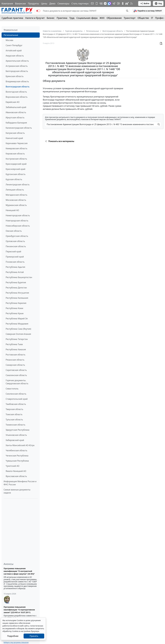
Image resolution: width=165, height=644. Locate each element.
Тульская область (14, 420)
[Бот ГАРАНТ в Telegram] (118, 3)
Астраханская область (17, 66)
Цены (44, 3)
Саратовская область (16, 370)
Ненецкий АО (12, 210)
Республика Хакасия (16, 349)
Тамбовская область (16, 404)
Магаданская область (16, 195)
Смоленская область (16, 394)
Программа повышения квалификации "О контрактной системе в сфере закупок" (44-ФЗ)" (19, 571)
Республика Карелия (16, 303)
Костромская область (16, 159)
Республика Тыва (14, 344)
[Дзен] (105, 3)
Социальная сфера (87, 18)
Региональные (11, 35)
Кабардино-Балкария (16, 123)
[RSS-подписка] (131, 3)
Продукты (33, 3)
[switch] (38, 11)
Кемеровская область (16, 148)
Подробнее (13, 636)
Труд (72, 18)
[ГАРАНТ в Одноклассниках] (123, 3)
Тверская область (14, 409)
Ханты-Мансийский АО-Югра (20, 445)
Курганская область (16, 174)
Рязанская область (15, 360)
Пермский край (13, 252)
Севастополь (12, 389)
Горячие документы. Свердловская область (17, 382)
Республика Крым (15, 313)
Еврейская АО (13, 102)
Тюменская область (15, 425)
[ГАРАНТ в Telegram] (114, 3)
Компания (7, 3)
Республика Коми (14, 308)
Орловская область (15, 241)
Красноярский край (15, 169)
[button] (148, 11)
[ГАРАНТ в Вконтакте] (101, 3)
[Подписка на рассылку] (92, 3)
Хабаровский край (15, 440)
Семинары (63, 3)
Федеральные (11, 30)
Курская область (14, 179)
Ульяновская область (16, 435)
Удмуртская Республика (18, 430)
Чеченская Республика (17, 456)
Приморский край (15, 257)
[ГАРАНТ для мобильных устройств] (97, 3)
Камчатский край (14, 138)
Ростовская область (15, 355)
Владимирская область (17, 81)
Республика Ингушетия (17, 293)
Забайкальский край (16, 107)
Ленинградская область (18, 185)
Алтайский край (14, 51)
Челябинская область (16, 450)
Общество (143, 18)
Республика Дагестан (16, 288)
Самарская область (15, 365)
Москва (9, 40)
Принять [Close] (34, 636)
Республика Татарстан (17, 339)
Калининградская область (19, 128)
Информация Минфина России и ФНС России (20, 483)
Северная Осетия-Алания (18, 334)
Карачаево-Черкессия (17, 143)
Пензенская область (16, 246)
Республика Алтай (15, 272)
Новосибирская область (18, 226)
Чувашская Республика (17, 461)
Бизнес (51, 18)
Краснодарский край (16, 164)
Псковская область (15, 262)
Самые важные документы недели (17, 491)
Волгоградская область (18, 87)
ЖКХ (102, 18)
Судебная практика (12, 18)
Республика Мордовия (17, 324)
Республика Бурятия (16, 282)
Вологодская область (16, 92)
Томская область (14, 414)
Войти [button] (145, 3)
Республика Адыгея (15, 267)
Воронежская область (17, 97)
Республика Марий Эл (17, 319)
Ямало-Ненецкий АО (16, 471)
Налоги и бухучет (35, 18)
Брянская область (15, 76)
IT (152, 18)
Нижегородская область (18, 215)
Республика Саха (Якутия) (18, 329)
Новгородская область (17, 221)
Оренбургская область (17, 236)
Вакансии (20, 3)
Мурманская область (16, 205)
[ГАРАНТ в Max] (109, 3)
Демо (52, 3)
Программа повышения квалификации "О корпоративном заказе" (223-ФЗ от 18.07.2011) (19, 610)
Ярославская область (16, 476)
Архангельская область (17, 61)
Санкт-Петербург (14, 45)
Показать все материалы (59, 141)
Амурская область (15, 56)
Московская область (16, 200)
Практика (62, 18)
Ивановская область (16, 112)
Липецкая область (15, 190)
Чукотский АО (13, 466)
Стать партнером (81, 3)
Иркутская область (15, 118)
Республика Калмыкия (17, 298)
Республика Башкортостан (19, 277)
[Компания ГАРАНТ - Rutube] (127, 3)
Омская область (14, 231)
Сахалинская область (16, 375)
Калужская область (15, 133)
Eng (158, 3)
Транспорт (130, 18)
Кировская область (15, 154)
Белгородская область (17, 71)
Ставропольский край (17, 399)
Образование (114, 18)
